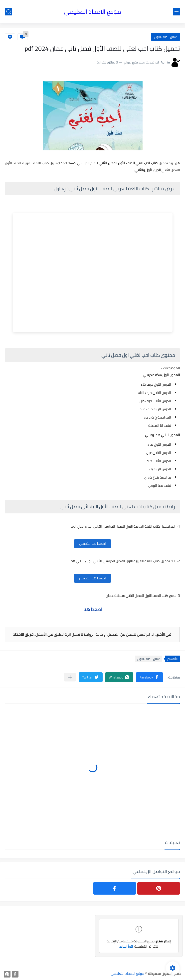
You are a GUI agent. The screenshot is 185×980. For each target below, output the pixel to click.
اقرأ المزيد (126, 946)
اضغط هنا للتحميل (92, 544)
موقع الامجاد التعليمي (92, 12)
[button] (149, 677)
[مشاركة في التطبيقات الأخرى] (70, 677)
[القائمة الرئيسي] (177, 12)
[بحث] (8, 12)
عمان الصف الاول (166, 37)
